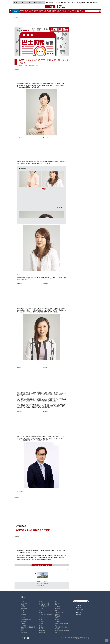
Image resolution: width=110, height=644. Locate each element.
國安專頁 (16, 3)
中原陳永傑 (24, 625)
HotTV (95, 3)
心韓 (56, 3)
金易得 (57, 618)
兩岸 (68, 11)
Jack (41, 618)
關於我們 (78, 614)
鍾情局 (23, 607)
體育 (65, 3)
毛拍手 (57, 601)
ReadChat (42, 629)
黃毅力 (57, 610)
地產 (45, 11)
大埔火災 (15, 11)
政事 (27, 11)
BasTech (89, 3)
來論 (22, 631)
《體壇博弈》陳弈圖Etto (61, 627)
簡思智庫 (24, 622)
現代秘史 (57, 603)
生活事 (83, 3)
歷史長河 (77, 3)
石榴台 (35, 3)
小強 (22, 612)
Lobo (23, 616)
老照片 (41, 625)
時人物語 (57, 607)
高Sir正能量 (43, 607)
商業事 (49, 11)
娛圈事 (52, 3)
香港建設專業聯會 (44, 605)
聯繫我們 (78, 612)
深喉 (41, 601)
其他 (81, 11)
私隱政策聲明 (79, 610)
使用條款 (78, 608)
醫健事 (59, 11)
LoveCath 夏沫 (59, 612)
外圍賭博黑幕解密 (44, 603)
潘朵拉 (41, 623)
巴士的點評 (24, 603)
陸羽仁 (23, 610)
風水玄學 (24, 614)
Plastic (61, 3)
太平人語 (57, 616)
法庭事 (36, 11)
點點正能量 (42, 631)
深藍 (22, 605)
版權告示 (78, 605)
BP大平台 (23, 3)
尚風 (41, 620)
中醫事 (54, 11)
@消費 (72, 11)
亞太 (47, 3)
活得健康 (42, 627)
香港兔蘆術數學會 (26, 620)
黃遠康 (23, 618)
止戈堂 (41, 609)
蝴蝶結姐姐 (24, 633)
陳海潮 (57, 629)
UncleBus (58, 622)
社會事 (31, 11)
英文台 (29, 3)
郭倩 (56, 605)
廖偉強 (57, 620)
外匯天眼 (57, 609)
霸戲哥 (41, 612)
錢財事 (41, 11)
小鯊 (41, 610)
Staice (23, 623)
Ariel (22, 601)
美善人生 (70, 3)
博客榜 (77, 11)
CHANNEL (41, 3)
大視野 (64, 11)
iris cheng (42, 633)
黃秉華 (57, 614)
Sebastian (24, 609)
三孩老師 (42, 622)
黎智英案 (22, 11)
